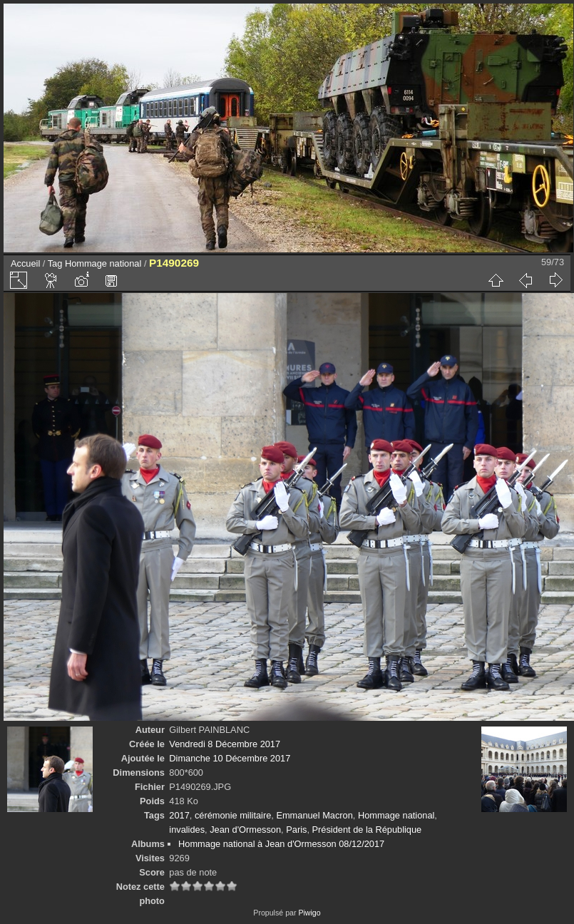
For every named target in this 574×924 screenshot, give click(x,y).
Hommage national (103, 263)
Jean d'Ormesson (245, 830)
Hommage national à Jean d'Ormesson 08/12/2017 (281, 844)
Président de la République (367, 830)
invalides (187, 830)
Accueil (25, 263)
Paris (296, 830)
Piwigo (309, 913)
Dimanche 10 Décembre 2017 (230, 758)
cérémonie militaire (233, 815)
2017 (179, 815)
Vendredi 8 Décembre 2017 (225, 744)
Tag (55, 263)
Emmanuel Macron (314, 815)
